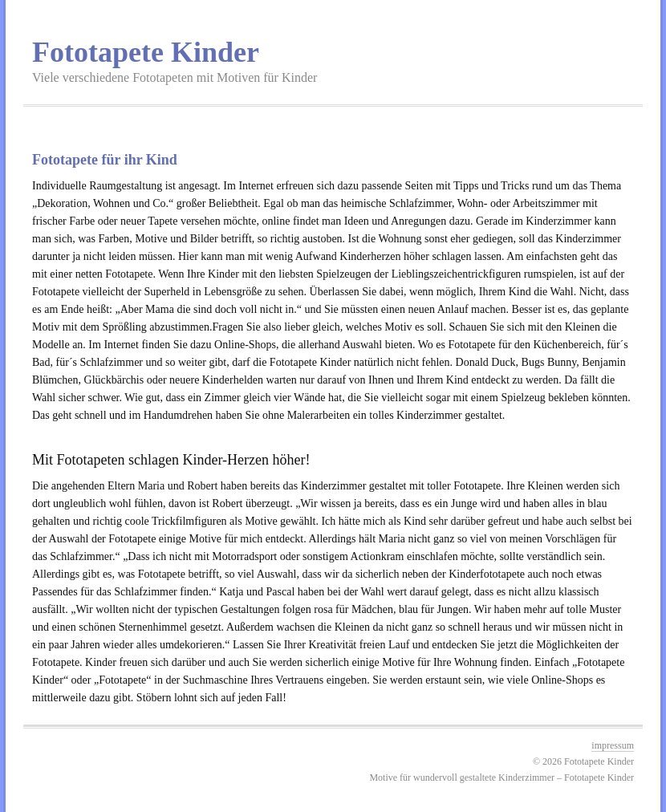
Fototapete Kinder (146, 52)
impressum (613, 745)
